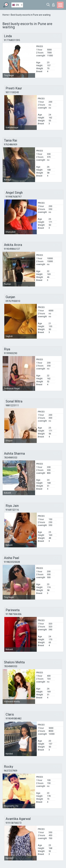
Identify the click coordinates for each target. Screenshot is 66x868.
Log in (53, 5)
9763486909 (11, 145)
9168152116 (12, 510)
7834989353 (11, 458)
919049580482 (14, 719)
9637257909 (11, 771)
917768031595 (12, 40)
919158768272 (14, 823)
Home (6, 15)
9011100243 (12, 92)
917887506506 (14, 614)
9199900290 (11, 353)
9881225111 (12, 405)
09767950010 (13, 301)
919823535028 (12, 562)
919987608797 (14, 197)
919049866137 (12, 249)
